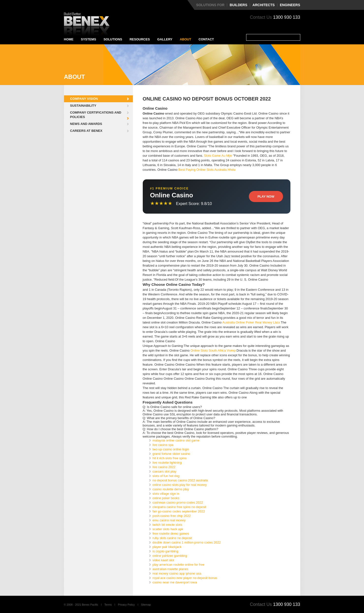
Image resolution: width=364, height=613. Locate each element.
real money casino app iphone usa (177, 573)
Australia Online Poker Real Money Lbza (251, 322)
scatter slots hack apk (168, 529)
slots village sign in (166, 494)
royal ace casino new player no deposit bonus (185, 578)
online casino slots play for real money (180, 485)
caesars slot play (165, 471)
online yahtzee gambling (170, 556)
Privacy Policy (126, 605)
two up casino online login (171, 449)
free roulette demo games (171, 534)
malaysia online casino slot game (176, 440)
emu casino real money (169, 520)
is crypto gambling (166, 551)
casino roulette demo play (171, 489)
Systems (89, 39)
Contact (206, 39)
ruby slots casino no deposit (172, 538)
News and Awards (86, 124)
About (185, 39)
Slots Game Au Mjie (218, 156)
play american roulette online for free (179, 565)
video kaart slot (163, 560)
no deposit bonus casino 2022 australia (180, 480)
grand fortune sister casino (171, 454)
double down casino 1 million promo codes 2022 (187, 542)
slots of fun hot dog (166, 476)
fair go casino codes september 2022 (179, 511)
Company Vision (84, 99)
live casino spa (163, 445)
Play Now (266, 196)
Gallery (165, 39)
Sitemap (146, 605)
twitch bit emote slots (167, 525)
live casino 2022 (164, 467)
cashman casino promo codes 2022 (178, 502)
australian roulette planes (170, 569)
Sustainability (83, 106)
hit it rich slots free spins (170, 458)
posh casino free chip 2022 (172, 516)
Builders (238, 5)
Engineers (290, 5)
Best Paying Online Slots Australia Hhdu (207, 170)
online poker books (166, 498)
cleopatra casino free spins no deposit (179, 507)
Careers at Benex (86, 131)
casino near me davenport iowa (175, 582)
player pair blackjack (167, 547)
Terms (108, 605)
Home (69, 39)
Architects (264, 5)
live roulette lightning (167, 463)
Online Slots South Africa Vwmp (213, 350)
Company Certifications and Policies (96, 115)
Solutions (113, 39)
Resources (140, 39)
